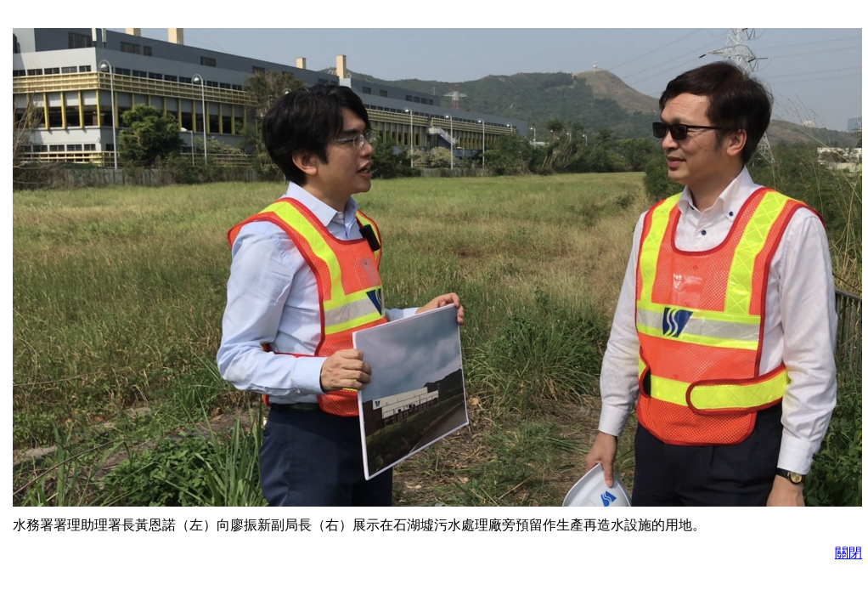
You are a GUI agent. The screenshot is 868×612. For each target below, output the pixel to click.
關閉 (848, 553)
